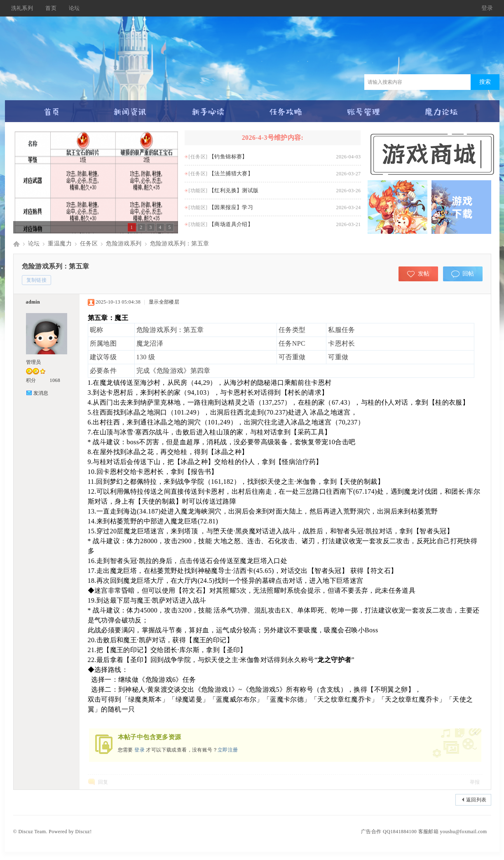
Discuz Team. (33, 832)
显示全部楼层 (164, 302)
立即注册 (228, 750)
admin (33, 302)
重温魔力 (60, 244)
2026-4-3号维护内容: (273, 138)
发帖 (424, 274)
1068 (55, 380)
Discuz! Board (16, 244)
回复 (103, 782)
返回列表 (476, 800)
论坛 (74, 8)
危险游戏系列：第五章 (180, 244)
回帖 (468, 274)
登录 (487, 8)
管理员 (34, 362)
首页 (51, 8)
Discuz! (84, 832)
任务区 (89, 244)
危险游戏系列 (124, 244)
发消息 (41, 393)
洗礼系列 (22, 8)
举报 (475, 782)
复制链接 (37, 280)
